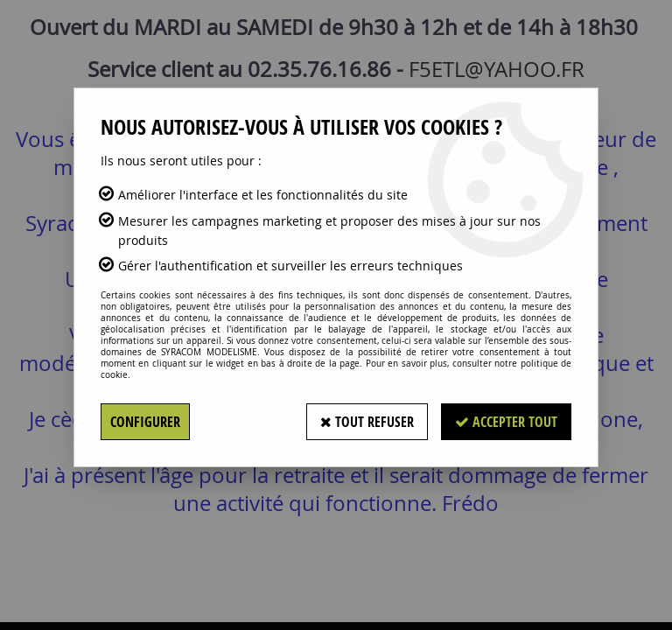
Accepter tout (506, 422)
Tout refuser (367, 422)
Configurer (145, 422)
